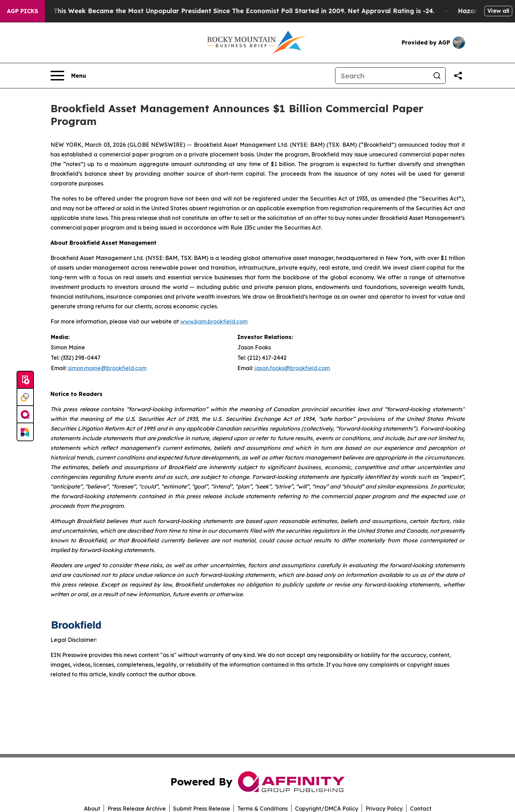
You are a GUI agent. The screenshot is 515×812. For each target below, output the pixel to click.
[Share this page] (458, 76)
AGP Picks (22, 11)
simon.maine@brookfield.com (107, 368)
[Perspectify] (25, 397)
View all (498, 11)
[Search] (382, 76)
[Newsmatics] (25, 432)
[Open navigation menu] (68, 76)
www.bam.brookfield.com (214, 321)
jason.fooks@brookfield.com (292, 368)
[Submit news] (25, 380)
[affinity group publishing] (25, 415)
